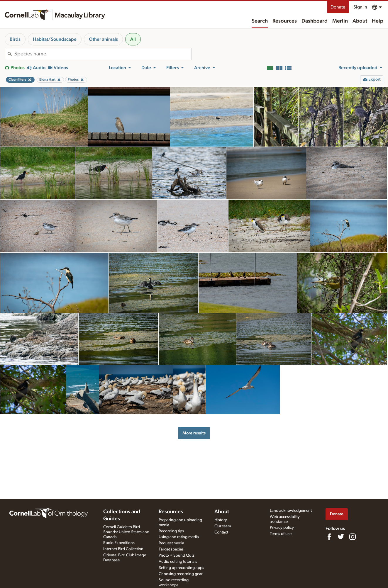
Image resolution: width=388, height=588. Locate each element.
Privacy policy (282, 528)
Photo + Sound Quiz (176, 555)
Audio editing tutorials (178, 562)
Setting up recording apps (181, 568)
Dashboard (315, 21)
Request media (171, 543)
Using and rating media (179, 537)
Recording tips (171, 531)
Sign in (360, 7)
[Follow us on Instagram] (353, 537)
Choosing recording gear (181, 574)
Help (378, 21)
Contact (221, 532)
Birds (15, 39)
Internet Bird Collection (123, 549)
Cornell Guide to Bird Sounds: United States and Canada (126, 532)
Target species (171, 549)
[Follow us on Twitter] (341, 537)
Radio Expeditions (119, 543)
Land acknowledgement (291, 511)
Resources (285, 21)
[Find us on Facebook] (329, 537)
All (133, 39)
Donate (338, 7)
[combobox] (103, 54)
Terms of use (281, 534)
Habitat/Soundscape (55, 39)
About (360, 21)
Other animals (103, 39)
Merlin (340, 21)
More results (194, 433)
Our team (223, 526)
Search (260, 21)
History (221, 520)
